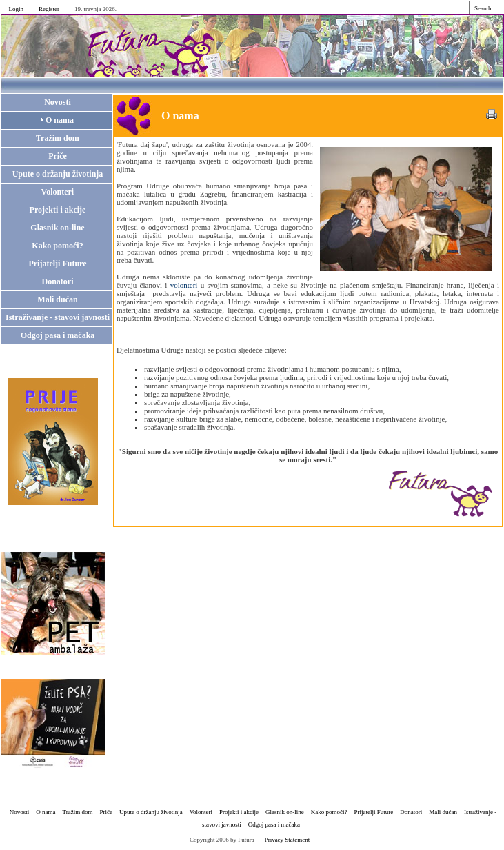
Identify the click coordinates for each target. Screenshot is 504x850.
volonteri (184, 285)
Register (49, 9)
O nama (46, 812)
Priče (106, 812)
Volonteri (201, 812)
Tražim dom (78, 812)
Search (483, 8)
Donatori (411, 812)
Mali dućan (443, 812)
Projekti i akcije (239, 812)
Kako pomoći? (329, 812)
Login (17, 9)
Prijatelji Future (374, 812)
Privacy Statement (288, 840)
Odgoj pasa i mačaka (274, 824)
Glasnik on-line (285, 812)
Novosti (20, 812)
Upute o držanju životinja (151, 812)
